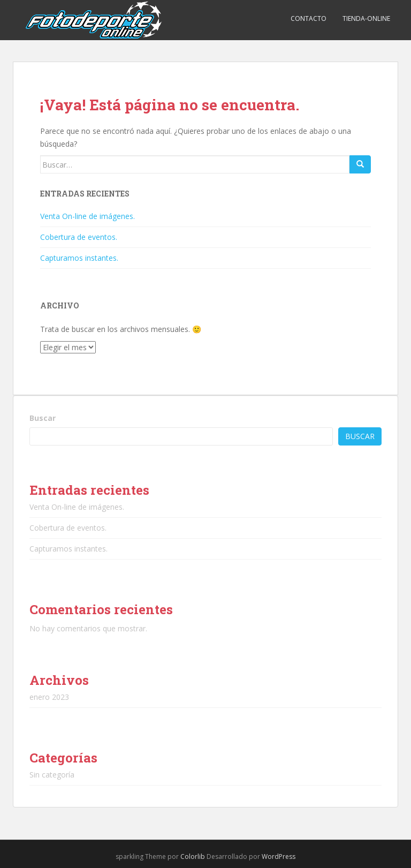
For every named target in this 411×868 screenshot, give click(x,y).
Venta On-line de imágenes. (87, 216)
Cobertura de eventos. (79, 237)
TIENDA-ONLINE (366, 18)
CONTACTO (309, 18)
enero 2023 (49, 697)
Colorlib (193, 856)
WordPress (279, 856)
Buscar (43, 418)
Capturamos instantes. (79, 258)
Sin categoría (52, 775)
